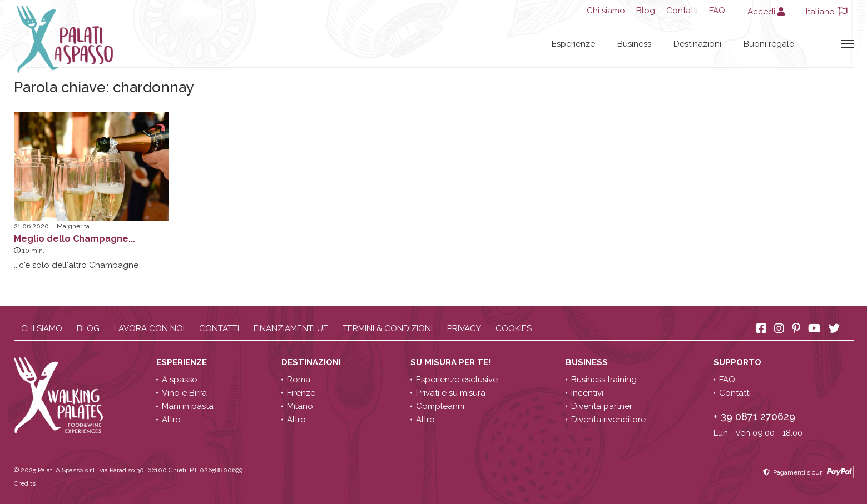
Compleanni (440, 406)
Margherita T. (76, 226)
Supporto (739, 362)
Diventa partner (602, 406)
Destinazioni (697, 44)
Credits (25, 483)
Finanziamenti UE (291, 328)
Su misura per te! (452, 362)
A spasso (180, 380)
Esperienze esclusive (457, 380)
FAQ (717, 11)
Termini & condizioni (388, 328)
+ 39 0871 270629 (754, 416)
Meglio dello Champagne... (75, 239)
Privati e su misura (451, 393)
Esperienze (573, 44)
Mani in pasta (188, 406)
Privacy (464, 328)
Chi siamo (606, 11)
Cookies (514, 328)
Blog (646, 11)
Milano (300, 406)
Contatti (682, 11)
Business (634, 44)
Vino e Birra (184, 393)
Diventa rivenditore (608, 420)
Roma (299, 380)
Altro (171, 420)
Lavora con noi (149, 328)
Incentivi (587, 393)
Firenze (301, 393)
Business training (604, 380)
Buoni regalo (769, 44)
